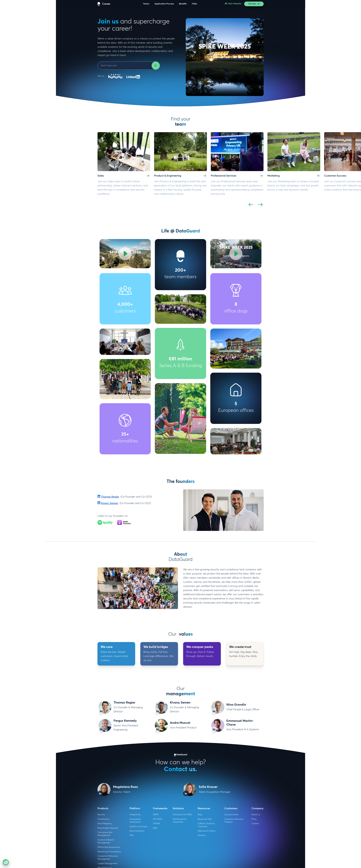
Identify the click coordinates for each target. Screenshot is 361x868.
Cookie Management (107, 863)
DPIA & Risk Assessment (109, 847)
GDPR (156, 815)
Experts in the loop (138, 826)
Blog (200, 815)
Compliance (103, 819)
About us (256, 815)
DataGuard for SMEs (182, 815)
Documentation (137, 831)
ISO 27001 (158, 819)
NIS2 (155, 828)
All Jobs (254, 4)
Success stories (231, 815)
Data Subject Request (108, 828)
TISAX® (156, 824)
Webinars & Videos (207, 831)
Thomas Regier (110, 497)
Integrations (135, 815)
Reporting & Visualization (109, 852)
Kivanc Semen (110, 503)
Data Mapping (104, 824)
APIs (132, 835)
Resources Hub (205, 819)
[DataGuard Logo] (104, 4)
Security (101, 815)
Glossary (202, 835)
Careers (255, 824)
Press (254, 819)
